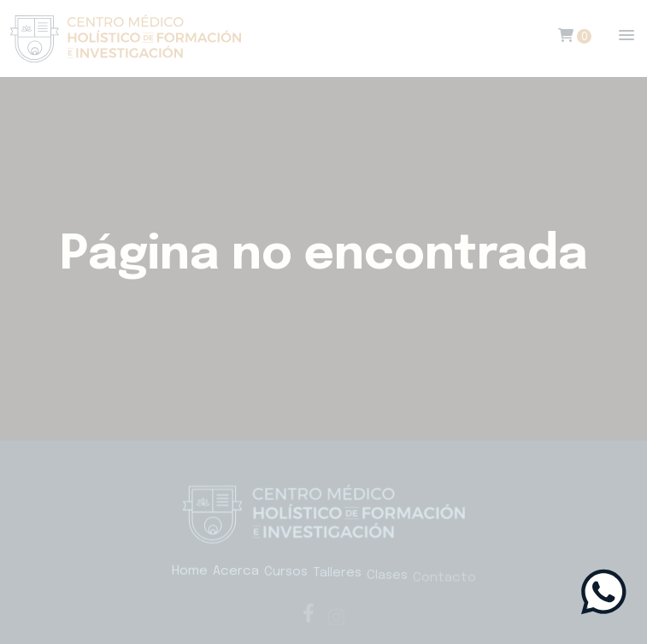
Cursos (286, 574)
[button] (626, 36)
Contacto (444, 583)
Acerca (236, 573)
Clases (387, 580)
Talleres (337, 576)
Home (190, 571)
